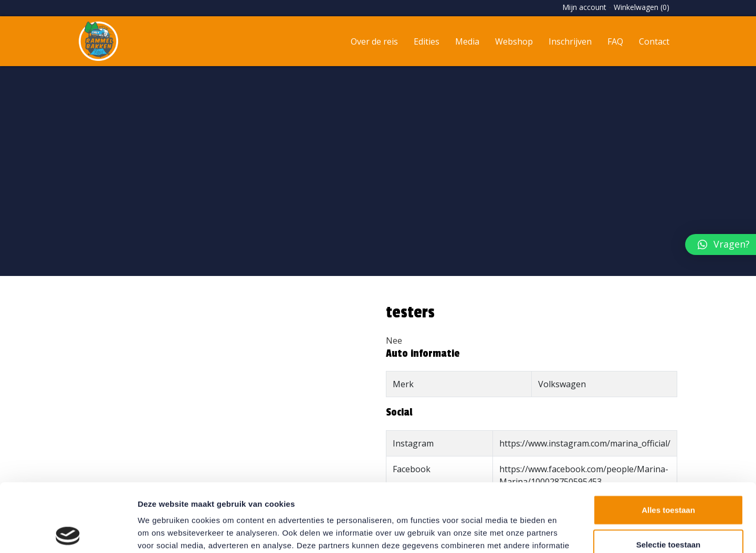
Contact (654, 41)
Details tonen (567, 532)
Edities (427, 41)
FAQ (615, 41)
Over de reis (374, 41)
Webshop (514, 41)
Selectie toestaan (669, 476)
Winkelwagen (642, 7)
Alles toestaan (668, 442)
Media (467, 41)
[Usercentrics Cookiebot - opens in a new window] (68, 533)
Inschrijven (570, 41)
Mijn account (584, 7)
